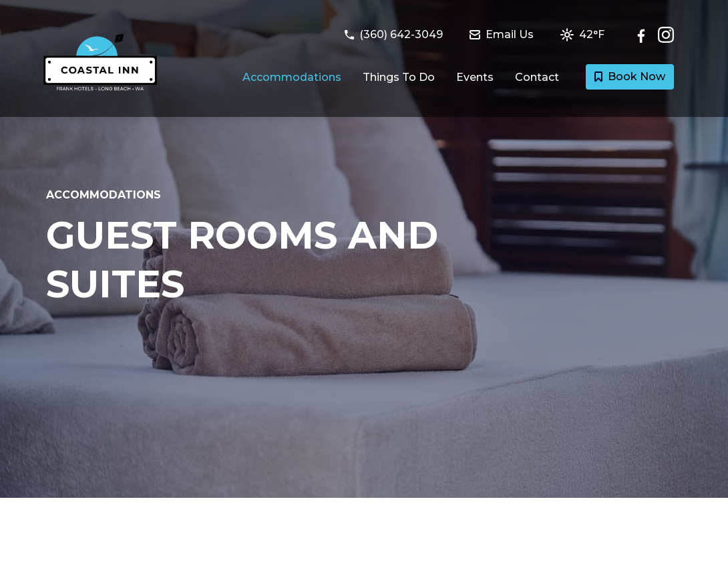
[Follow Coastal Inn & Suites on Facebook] (645, 35)
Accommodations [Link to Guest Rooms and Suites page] (292, 77)
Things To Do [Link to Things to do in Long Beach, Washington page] (399, 77)
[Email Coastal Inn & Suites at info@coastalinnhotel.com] (510, 35)
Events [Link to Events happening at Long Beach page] (475, 77)
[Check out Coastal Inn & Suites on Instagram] (666, 35)
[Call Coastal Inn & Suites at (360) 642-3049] (402, 35)
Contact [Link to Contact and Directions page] (537, 77)
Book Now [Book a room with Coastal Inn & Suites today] (630, 77)
